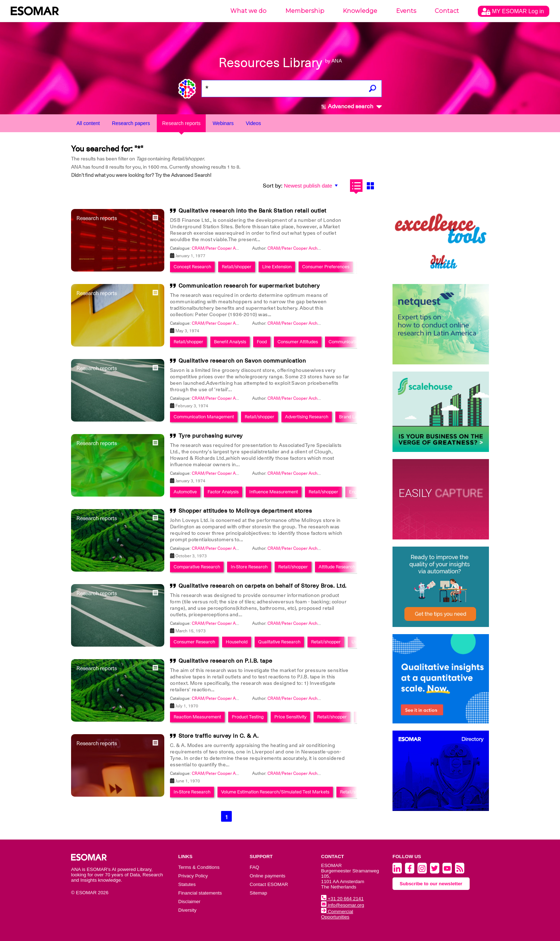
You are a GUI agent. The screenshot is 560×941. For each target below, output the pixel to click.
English (356, 492)
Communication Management (204, 417)
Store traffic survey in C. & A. (219, 736)
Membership (305, 11)
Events (406, 11)
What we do (248, 11)
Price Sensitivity (290, 717)
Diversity (187, 910)
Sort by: (273, 186)
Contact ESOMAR (269, 884)
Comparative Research (197, 567)
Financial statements (200, 893)
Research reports (181, 123)
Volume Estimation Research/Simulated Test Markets (275, 792)
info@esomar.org (342, 905)
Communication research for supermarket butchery (249, 286)
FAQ (254, 867)
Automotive (185, 492)
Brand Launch (353, 417)
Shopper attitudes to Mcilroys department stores (245, 511)
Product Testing (248, 717)
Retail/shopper (237, 267)
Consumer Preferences (326, 267)
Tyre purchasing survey (211, 436)
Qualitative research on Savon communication (242, 361)
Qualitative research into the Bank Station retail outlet (252, 211)
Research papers (131, 123)
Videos (253, 123)
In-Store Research (249, 567)
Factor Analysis (223, 492)
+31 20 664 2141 (342, 899)
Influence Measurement (274, 492)
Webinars (223, 123)
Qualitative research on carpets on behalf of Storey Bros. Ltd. (263, 586)
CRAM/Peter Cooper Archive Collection (230, 248)
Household (237, 642)
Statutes (187, 884)
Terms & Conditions (199, 867)
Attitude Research (337, 567)
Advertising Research (307, 417)
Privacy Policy (193, 876)
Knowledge (360, 11)
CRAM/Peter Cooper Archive (295, 248)
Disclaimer (189, 902)
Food (262, 342)
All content (88, 123)
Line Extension (277, 267)
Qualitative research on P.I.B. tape (226, 661)
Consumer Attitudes (298, 342)
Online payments (267, 876)
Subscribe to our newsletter (431, 884)
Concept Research (192, 267)
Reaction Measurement (197, 717)
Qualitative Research (279, 642)
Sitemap (258, 893)
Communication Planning (354, 342)
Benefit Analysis (230, 342)
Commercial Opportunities (337, 914)
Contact (447, 11)
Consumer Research (194, 642)
